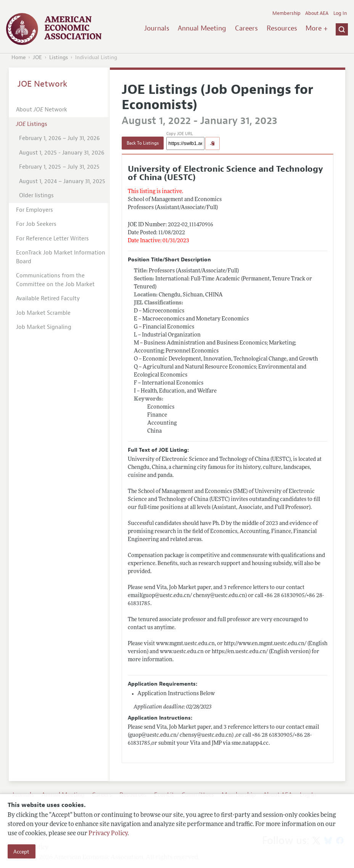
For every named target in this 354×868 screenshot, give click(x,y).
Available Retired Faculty (48, 299)
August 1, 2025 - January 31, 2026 (62, 153)
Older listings (36, 196)
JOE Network (43, 84)
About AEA (317, 13)
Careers (246, 28)
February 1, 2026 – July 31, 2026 (59, 138)
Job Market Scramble (43, 313)
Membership (286, 13)
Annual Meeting (202, 28)
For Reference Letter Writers (52, 239)
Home (19, 57)
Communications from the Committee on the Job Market (55, 280)
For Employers (35, 210)
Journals (157, 28)
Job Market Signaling (44, 327)
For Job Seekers (36, 224)
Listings (59, 57)
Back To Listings (143, 143)
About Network (42, 110)
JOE (37, 57)
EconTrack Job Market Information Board (61, 257)
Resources (282, 28)
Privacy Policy (108, 834)
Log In (340, 13)
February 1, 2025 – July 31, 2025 (59, 167)
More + (317, 28)
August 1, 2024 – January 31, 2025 (62, 181)
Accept (21, 852)
